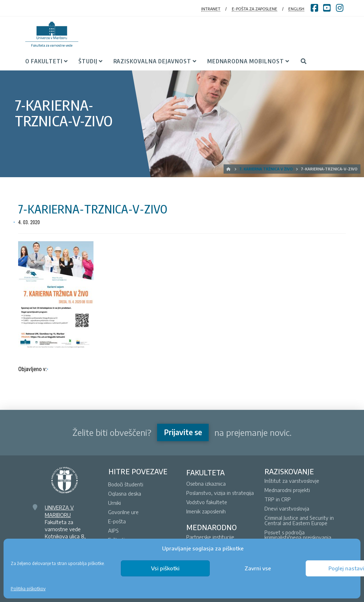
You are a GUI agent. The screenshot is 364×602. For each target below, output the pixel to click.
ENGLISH (296, 9)
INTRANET (211, 9)
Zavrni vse (258, 568)
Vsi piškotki (165, 568)
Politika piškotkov (28, 589)
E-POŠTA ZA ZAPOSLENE (255, 9)
